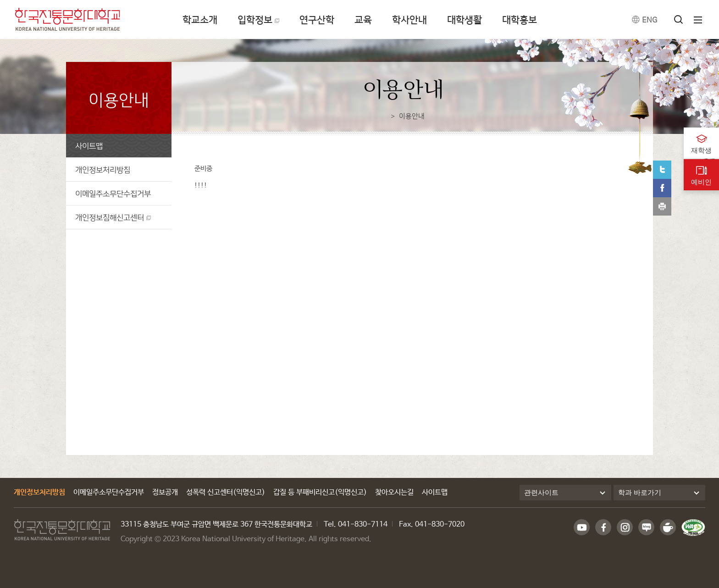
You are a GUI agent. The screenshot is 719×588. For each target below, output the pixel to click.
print (662, 206)
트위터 (662, 170)
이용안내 (412, 116)
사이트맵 (89, 146)
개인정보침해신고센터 (110, 217)
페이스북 (662, 188)
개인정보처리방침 (103, 169)
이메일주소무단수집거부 (113, 193)
